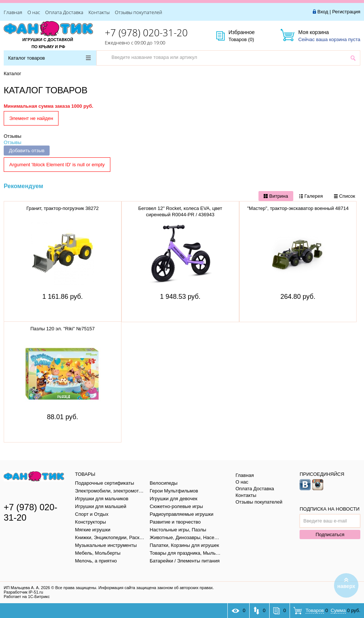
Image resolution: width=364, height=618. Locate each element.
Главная (13, 12)
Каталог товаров (49, 58)
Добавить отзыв (27, 151)
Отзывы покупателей (138, 12)
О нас (34, 12)
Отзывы (13, 136)
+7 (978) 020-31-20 (146, 33)
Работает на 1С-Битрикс (27, 597)
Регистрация (346, 12)
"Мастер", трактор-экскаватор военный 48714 (298, 208)
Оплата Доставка (64, 12)
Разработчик (23, 592)
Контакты (99, 12)
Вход (323, 12)
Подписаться (330, 535)
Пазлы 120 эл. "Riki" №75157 (63, 329)
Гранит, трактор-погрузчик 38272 (62, 208)
